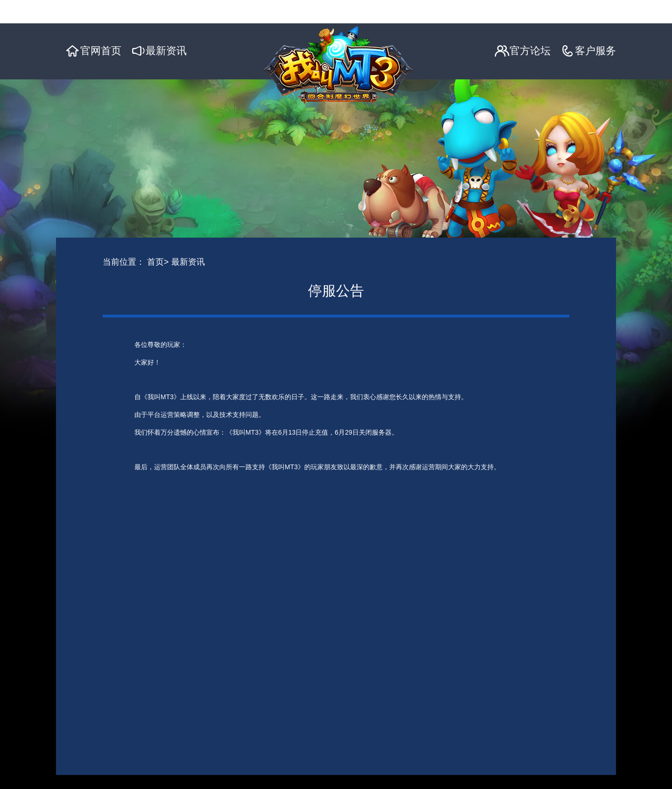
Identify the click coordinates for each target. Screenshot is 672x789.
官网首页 (101, 51)
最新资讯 (166, 51)
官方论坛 (530, 51)
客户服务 (595, 51)
